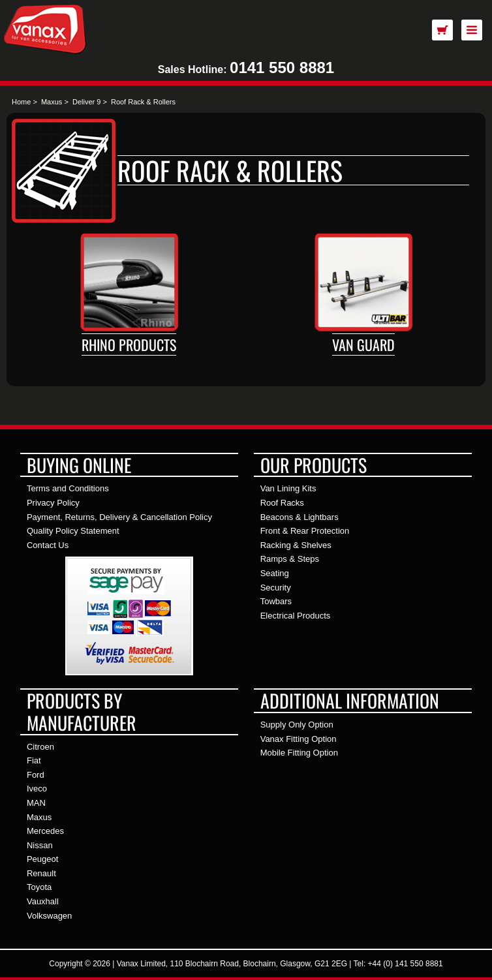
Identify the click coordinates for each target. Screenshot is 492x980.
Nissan (40, 845)
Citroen (40, 747)
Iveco (37, 789)
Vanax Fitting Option (299, 739)
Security (276, 588)
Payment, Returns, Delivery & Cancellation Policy (119, 517)
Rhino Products (129, 345)
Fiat (34, 760)
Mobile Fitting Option (299, 753)
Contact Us (48, 545)
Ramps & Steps (290, 559)
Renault (41, 873)
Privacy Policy (53, 503)
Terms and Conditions (68, 488)
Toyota (39, 887)
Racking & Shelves (296, 545)
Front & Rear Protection (305, 531)
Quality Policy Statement (73, 531)
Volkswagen (49, 916)
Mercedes (45, 831)
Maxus (52, 102)
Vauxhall (43, 901)
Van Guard (363, 345)
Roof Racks (282, 503)
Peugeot (42, 859)
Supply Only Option (297, 725)
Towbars (276, 601)
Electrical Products (296, 616)
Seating (275, 573)
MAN (36, 803)
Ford (36, 775)
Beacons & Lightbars (300, 517)
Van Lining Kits (288, 488)
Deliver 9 (86, 102)
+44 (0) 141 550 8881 (406, 964)
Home (21, 102)
